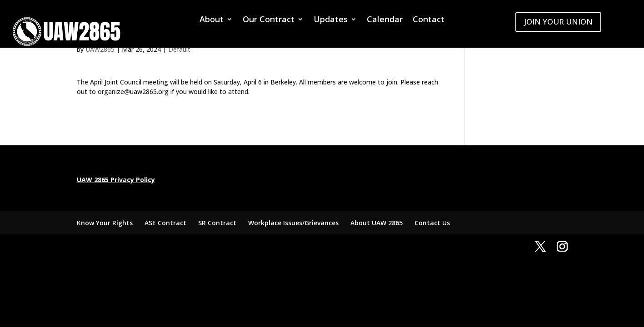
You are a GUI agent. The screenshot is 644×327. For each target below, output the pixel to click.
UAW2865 (100, 49)
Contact (429, 20)
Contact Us (432, 223)
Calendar (385, 20)
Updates (331, 20)
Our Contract (269, 20)
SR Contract (217, 223)
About (212, 20)
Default (179, 49)
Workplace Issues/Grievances (293, 223)
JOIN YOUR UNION (558, 22)
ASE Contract (165, 223)
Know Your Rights (105, 223)
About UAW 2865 (377, 223)
